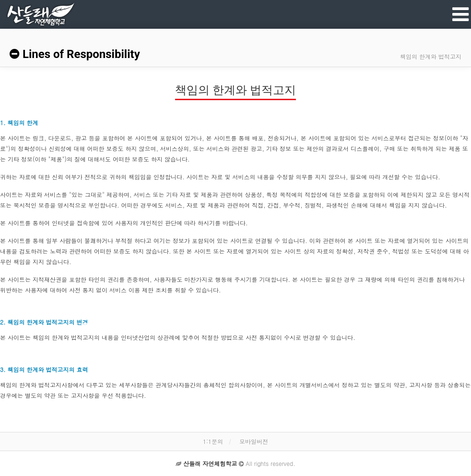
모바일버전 (254, 441)
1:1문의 (213, 441)
